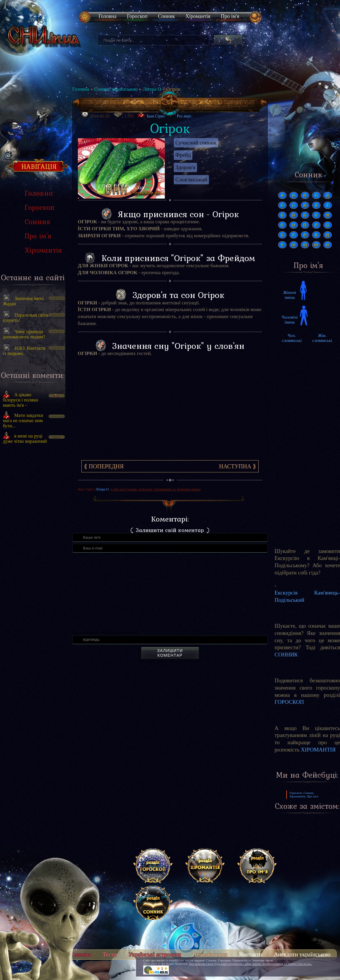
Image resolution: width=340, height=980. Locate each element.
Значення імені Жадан (23, 301)
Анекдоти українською (302, 954)
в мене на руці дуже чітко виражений (25, 439)
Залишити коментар (170, 653)
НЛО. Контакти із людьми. (24, 351)
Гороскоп (137, 16)
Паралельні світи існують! (26, 318)
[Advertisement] (33, 547)
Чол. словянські (292, 338)
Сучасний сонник (196, 143)
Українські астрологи (155, 954)
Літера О (152, 89)
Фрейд (183, 155)
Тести (110, 954)
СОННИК (286, 655)
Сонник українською (116, 89)
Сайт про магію (154, 960)
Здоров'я (185, 167)
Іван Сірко (156, 116)
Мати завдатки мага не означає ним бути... (23, 421)
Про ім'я (230, 16)
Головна (108, 16)
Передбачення (210, 954)
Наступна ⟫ (238, 466)
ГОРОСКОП (289, 702)
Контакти (251, 954)
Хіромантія (198, 16)
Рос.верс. (181, 115)
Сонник (166, 16)
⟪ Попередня (104, 466)
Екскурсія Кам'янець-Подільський (307, 596)
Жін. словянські (322, 338)
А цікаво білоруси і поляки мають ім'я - (20, 400)
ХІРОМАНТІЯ (318, 750)
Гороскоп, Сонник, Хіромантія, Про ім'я (304, 795)
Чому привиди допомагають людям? (24, 334)
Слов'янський (192, 180)
